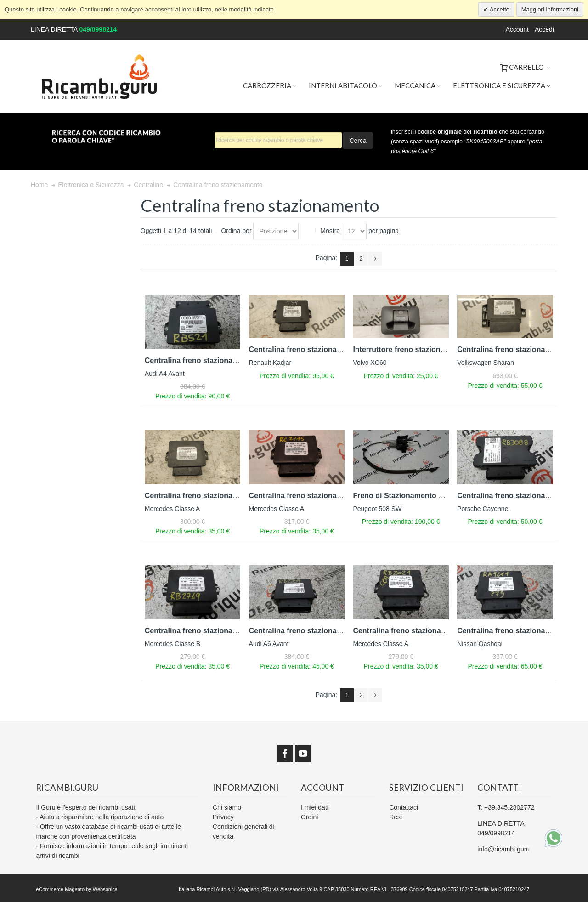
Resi (396, 817)
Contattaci (404, 807)
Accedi (544, 29)
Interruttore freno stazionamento (410, 349)
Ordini (309, 817)
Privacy (223, 817)
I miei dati (315, 807)
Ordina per (236, 231)
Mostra (330, 231)
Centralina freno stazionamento (200, 360)
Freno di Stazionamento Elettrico (410, 496)
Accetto (499, 9)
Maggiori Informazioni (550, 9)
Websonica (105, 889)
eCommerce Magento (60, 889)
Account (517, 29)
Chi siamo (227, 807)
